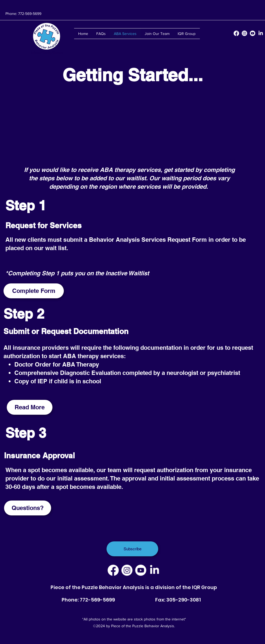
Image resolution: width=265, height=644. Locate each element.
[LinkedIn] (261, 33)
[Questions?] (28, 508)
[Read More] (30, 407)
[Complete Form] (34, 291)
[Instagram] (244, 33)
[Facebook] (236, 33)
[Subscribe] (132, 549)
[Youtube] (253, 33)
